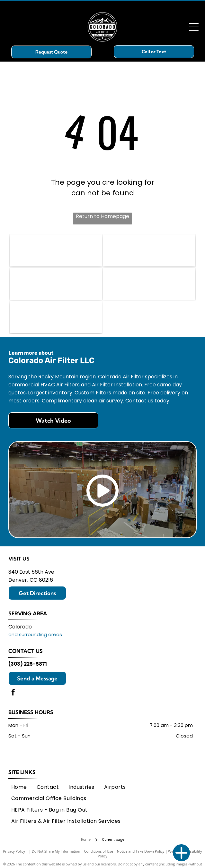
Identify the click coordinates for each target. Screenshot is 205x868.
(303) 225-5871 (28, 664)
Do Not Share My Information (56, 851)
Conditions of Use (98, 851)
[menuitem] (19, 787)
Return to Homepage (102, 216)
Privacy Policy (14, 851)
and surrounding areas (35, 634)
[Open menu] (194, 27)
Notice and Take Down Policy (141, 851)
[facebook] (13, 693)
